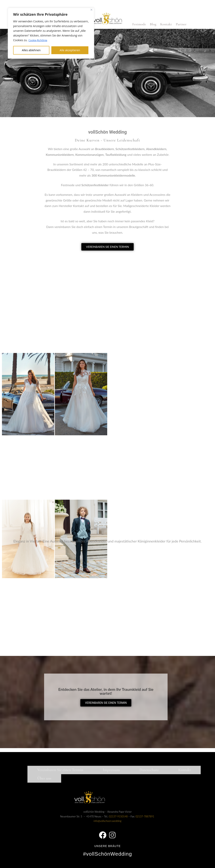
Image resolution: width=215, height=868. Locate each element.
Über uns (44, 778)
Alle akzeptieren (70, 50)
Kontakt (166, 24)
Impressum (111, 770)
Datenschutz (149, 770)
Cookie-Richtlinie (39, 40)
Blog (153, 24)
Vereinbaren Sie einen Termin (60, 770)
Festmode (139, 24)
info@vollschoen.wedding (108, 821)
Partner (181, 24)
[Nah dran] (91, 10)
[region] (51, 33)
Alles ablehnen (31, 50)
